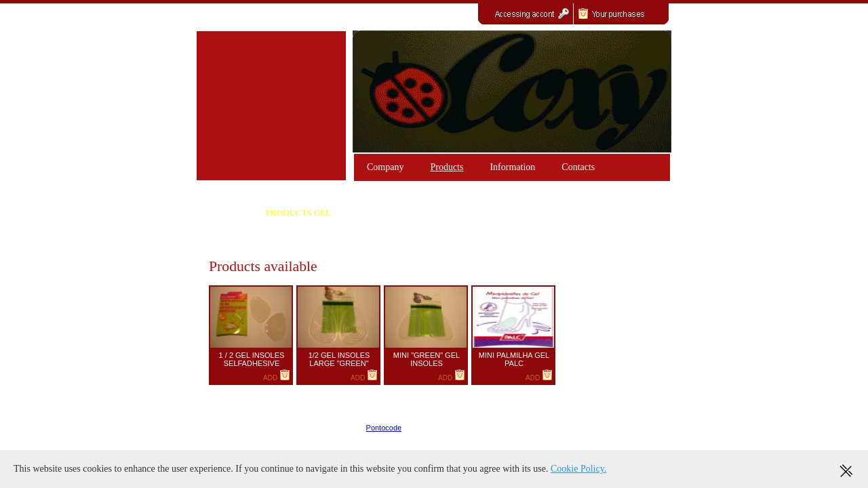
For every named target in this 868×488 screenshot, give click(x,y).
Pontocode (384, 428)
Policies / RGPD (641, 428)
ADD (277, 378)
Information (512, 167)
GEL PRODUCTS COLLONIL (477, 212)
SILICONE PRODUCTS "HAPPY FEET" (298, 241)
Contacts (578, 167)
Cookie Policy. (578, 469)
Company (385, 167)
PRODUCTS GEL (298, 212)
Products (447, 167)
